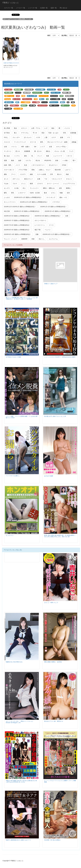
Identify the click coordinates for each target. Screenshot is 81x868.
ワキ (46, 179)
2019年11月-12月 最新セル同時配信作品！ (34, 202)
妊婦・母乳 (8, 165)
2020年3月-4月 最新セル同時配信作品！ (58, 211)
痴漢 (31, 184)
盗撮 (62, 137)
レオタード (22, 193)
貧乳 (42, 142)
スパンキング (51, 197)
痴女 (53, 128)
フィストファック (20, 142)
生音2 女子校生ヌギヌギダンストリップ (15, 63)
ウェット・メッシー (11, 239)
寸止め (6, 184)
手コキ (35, 133)
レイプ (43, 147)
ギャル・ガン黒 (60, 151)
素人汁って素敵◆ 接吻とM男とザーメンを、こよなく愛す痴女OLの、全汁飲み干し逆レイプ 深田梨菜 (22, 298)
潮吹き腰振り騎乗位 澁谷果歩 (53, 662)
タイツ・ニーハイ (53, 184)
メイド (18, 165)
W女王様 (7, 211)
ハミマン (17, 156)
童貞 (45, 193)
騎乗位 (68, 188)
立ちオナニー (53, 165)
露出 (26, 156)
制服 (61, 193)
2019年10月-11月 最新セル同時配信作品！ (28, 197)
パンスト (67, 128)
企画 (5, 147)
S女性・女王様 (35, 193)
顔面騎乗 (27, 151)
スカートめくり (9, 170)
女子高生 (7, 133)
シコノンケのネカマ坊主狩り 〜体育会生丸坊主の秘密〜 (60, 357)
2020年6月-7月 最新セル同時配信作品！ (17, 220)
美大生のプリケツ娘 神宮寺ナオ (54, 721)
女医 (60, 188)
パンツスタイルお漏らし (13, 476)
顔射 (57, 160)
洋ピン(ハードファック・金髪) (57, 142)
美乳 (13, 193)
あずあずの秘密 (49, 476)
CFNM (64, 165)
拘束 (33, 239)
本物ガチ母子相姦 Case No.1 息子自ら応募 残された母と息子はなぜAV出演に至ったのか (21, 781)
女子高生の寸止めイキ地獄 (13, 357)
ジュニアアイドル (69, 184)
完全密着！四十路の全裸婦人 (52, 840)
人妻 (46, 137)
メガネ (38, 137)
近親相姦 (73, 133)
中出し (6, 137)
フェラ (71, 151)
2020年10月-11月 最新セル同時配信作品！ (57, 234)
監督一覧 (54, 8)
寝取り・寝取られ (49, 188)
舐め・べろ (63, 197)
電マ (74, 160)
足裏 (39, 179)
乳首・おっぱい (54, 133)
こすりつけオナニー (38, 165)
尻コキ (18, 151)
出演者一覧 (44, 8)
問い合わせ (63, 8)
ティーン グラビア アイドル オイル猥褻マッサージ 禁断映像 (60, 781)
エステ (54, 137)
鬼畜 (48, 156)
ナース (51, 225)
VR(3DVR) (48, 160)
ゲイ (69, 137)
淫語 (43, 133)
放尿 (20, 160)
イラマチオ (56, 202)
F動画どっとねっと (11, 3)
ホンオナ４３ (10, 536)
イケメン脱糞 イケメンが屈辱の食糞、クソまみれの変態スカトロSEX (22, 417)
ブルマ (15, 184)
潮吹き (48, 151)
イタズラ (23, 174)
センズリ (7, 188)
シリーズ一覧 (33, 8)
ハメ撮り (65, 160)
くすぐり (69, 156)
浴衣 (68, 193)
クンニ (23, 184)
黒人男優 (7, 128)
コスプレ (28, 160)
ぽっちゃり (28, 137)
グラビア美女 (23, 170)
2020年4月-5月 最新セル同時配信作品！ (17, 216)
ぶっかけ (7, 197)
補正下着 (38, 230)
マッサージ (8, 151)
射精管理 (24, 239)
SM (35, 147)
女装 (51, 147)
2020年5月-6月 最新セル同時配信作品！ (48, 216)
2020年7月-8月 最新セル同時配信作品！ (17, 225)
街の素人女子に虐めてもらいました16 (55, 416)
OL (32, 156)
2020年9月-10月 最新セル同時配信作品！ (18, 234)
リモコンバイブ (57, 179)
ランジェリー (34, 188)
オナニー (24, 128)
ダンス (6, 179)
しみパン (68, 170)
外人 (24, 188)
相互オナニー (29, 179)
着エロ (59, 174)
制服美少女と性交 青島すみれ (14, 662)
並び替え (64, 35)
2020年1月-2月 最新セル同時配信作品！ (53, 207)
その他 (16, 188)
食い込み (7, 156)
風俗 (13, 160)
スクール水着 (41, 174)
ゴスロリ (40, 184)
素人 (16, 133)
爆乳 (5, 193)
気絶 (67, 174)
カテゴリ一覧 (9, 8)
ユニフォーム (53, 239)
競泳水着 (58, 170)
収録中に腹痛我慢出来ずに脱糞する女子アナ (18, 840)
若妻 (5, 160)
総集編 (74, 142)
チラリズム (25, 133)
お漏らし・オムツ (45, 170)
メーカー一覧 (21, 8)
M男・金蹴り (26, 147)
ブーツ (13, 174)
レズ (46, 128)
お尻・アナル (36, 128)
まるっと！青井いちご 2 (51, 603)
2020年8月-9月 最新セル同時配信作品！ (17, 230)
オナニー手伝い (61, 147)
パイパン (14, 147)
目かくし (42, 239)
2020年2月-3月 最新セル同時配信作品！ (27, 211)
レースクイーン (40, 225)
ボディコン (16, 179)
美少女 (38, 160)
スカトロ (7, 142)
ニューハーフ (58, 156)
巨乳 (65, 133)
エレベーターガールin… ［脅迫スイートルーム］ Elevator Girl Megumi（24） (20, 722)
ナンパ (40, 156)
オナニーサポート (40, 220)
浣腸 (37, 234)
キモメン (69, 179)
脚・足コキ (38, 151)
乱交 (26, 165)
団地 (33, 170)
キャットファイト (10, 202)
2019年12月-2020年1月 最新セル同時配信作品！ (20, 207)
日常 (51, 174)
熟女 (16, 128)
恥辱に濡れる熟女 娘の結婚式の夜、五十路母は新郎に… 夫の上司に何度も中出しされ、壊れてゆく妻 (60, 536)
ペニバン (48, 230)
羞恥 (5, 174)
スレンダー (16, 137)
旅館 (31, 174)
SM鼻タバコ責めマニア (51, 284)
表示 (48, 35)
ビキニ (53, 193)
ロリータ (33, 142)
